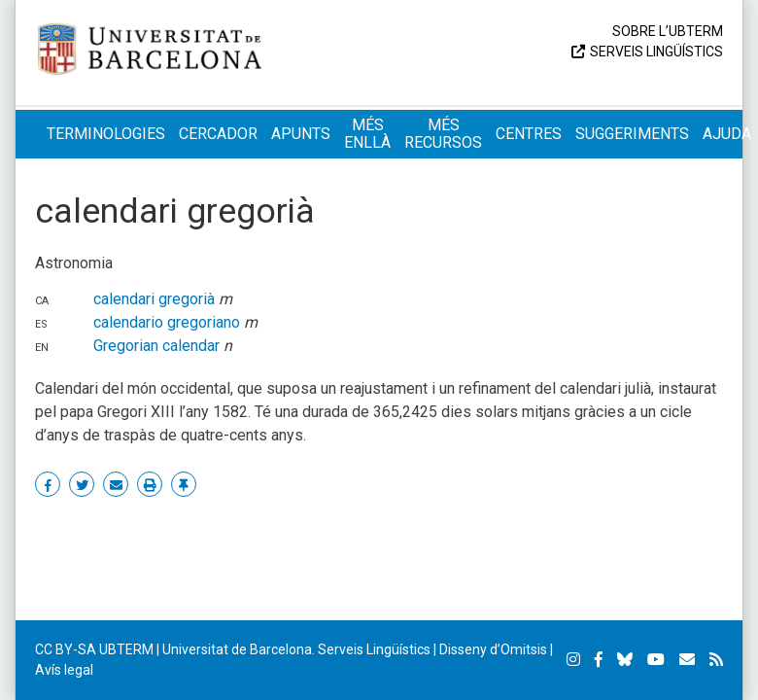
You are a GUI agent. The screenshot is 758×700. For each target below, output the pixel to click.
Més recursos (443, 134)
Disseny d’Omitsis (493, 649)
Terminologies (106, 134)
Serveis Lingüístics (656, 52)
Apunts (301, 134)
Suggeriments (632, 134)
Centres (529, 134)
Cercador (218, 134)
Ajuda (727, 134)
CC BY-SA (66, 649)
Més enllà (367, 134)
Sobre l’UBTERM (668, 31)
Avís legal (64, 670)
